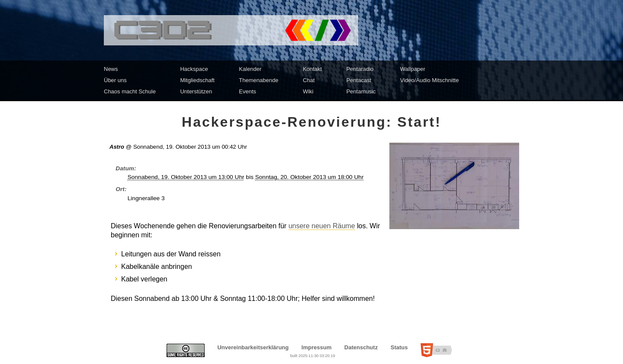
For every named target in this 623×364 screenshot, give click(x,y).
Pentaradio (360, 69)
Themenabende (259, 80)
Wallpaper (413, 69)
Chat (309, 80)
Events (247, 91)
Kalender (250, 69)
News (111, 69)
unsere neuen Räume (322, 226)
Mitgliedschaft (197, 80)
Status (399, 347)
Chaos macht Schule (130, 91)
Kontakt (312, 69)
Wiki (308, 91)
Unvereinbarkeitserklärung (253, 347)
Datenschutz (361, 347)
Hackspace (194, 69)
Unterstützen (196, 91)
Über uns (115, 80)
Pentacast (359, 80)
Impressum (316, 347)
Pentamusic (361, 91)
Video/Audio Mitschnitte (430, 80)
